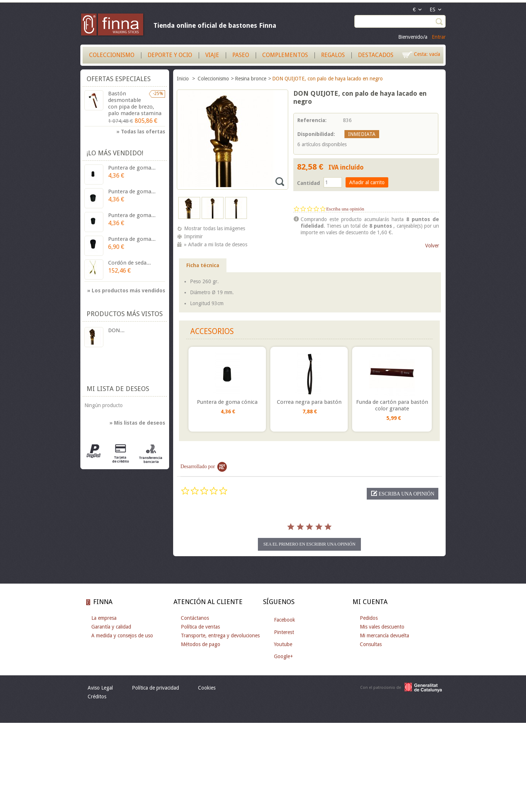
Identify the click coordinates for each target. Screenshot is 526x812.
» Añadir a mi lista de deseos (216, 244)
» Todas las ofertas (141, 132)
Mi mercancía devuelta (384, 635)
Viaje (212, 55)
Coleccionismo (112, 55)
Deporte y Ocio (170, 55)
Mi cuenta (370, 602)
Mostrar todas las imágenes (215, 228)
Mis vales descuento (382, 627)
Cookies (207, 688)
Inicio (184, 79)
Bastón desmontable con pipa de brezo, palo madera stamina (135, 103)
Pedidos (369, 618)
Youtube (283, 644)
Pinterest (284, 632)
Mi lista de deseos (118, 389)
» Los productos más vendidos (126, 291)
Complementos (285, 55)
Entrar (439, 37)
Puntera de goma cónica (227, 402)
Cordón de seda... (129, 263)
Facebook (285, 620)
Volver (432, 246)
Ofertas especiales (119, 79)
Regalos (333, 55)
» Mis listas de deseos (137, 423)
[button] (403, 494)
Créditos (97, 697)
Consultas (371, 644)
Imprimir (193, 236)
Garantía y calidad (111, 627)
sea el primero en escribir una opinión (309, 544)
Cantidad (308, 183)
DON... (116, 330)
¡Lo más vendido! (115, 153)
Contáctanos (195, 618)
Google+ (283, 656)
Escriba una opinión (345, 209)
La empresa (104, 618)
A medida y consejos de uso (122, 635)
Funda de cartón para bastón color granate (392, 405)
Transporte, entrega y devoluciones (220, 635)
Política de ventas (200, 627)
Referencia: (312, 120)
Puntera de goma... (132, 168)
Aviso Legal (100, 688)
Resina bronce (251, 79)
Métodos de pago (201, 644)
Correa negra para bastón (309, 402)
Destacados (376, 55)
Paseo (241, 55)
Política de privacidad (155, 688)
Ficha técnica (203, 265)
